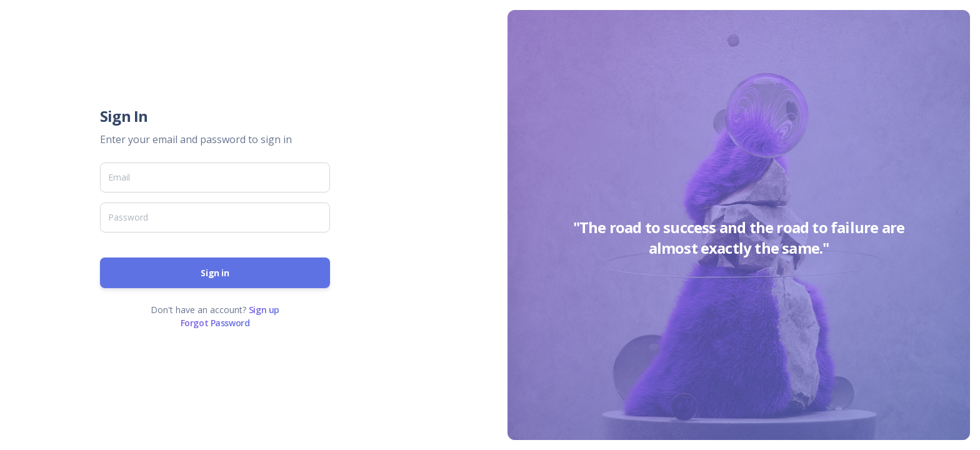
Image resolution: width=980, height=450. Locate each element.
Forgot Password (215, 323)
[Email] (215, 177)
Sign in (215, 273)
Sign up (264, 310)
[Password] (215, 217)
